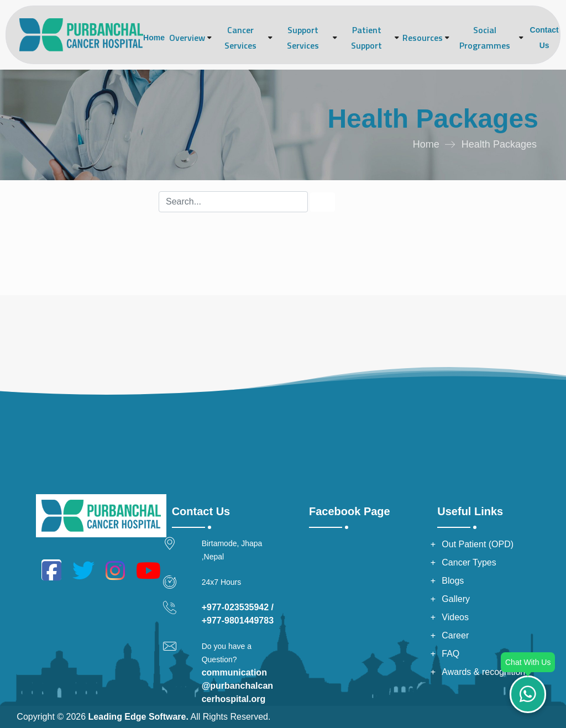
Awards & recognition (483, 672)
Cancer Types (469, 562)
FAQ (450, 654)
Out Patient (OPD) (478, 544)
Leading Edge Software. (138, 717)
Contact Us (544, 38)
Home (154, 38)
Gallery (456, 599)
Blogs (453, 581)
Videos (455, 617)
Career (455, 635)
